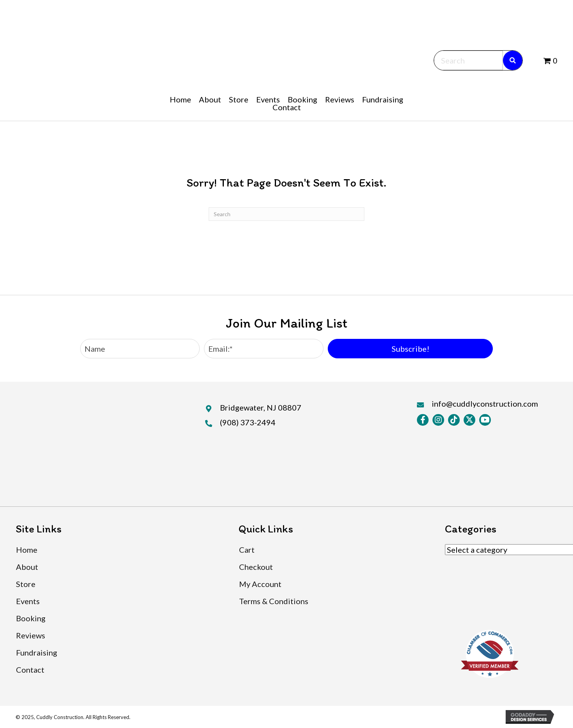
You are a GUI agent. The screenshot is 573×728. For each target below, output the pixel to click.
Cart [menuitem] (247, 550)
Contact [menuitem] (30, 670)
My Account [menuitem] (260, 584)
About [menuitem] (27, 567)
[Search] (286, 214)
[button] (410, 349)
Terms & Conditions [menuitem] (274, 601)
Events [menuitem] (28, 601)
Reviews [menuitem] (31, 635)
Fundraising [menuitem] (37, 652)
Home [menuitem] (27, 550)
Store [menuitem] (26, 584)
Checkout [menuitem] (256, 567)
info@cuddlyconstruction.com (485, 404)
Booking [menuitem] (31, 618)
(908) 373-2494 (248, 422)
